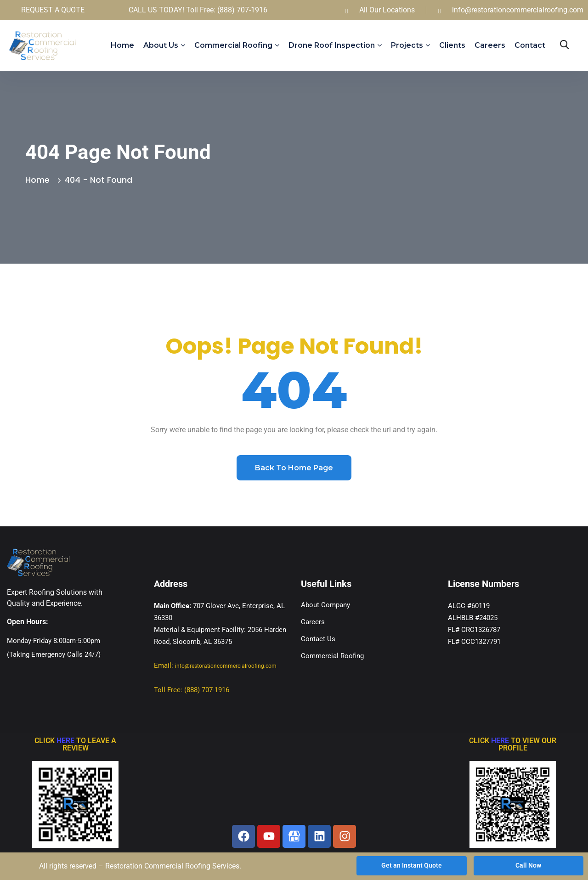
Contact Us (318, 639)
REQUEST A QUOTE (53, 10)
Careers (490, 45)
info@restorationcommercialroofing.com (518, 10)
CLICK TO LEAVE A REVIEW (75, 744)
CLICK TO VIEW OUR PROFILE (513, 744)
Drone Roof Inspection (332, 45)
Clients (452, 45)
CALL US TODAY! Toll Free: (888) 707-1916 (198, 10)
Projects (407, 45)
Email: (215, 666)
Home (122, 45)
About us (161, 45)
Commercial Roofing (233, 45)
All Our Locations (387, 10)
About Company (325, 605)
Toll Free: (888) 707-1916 (192, 690)
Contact (530, 45)
